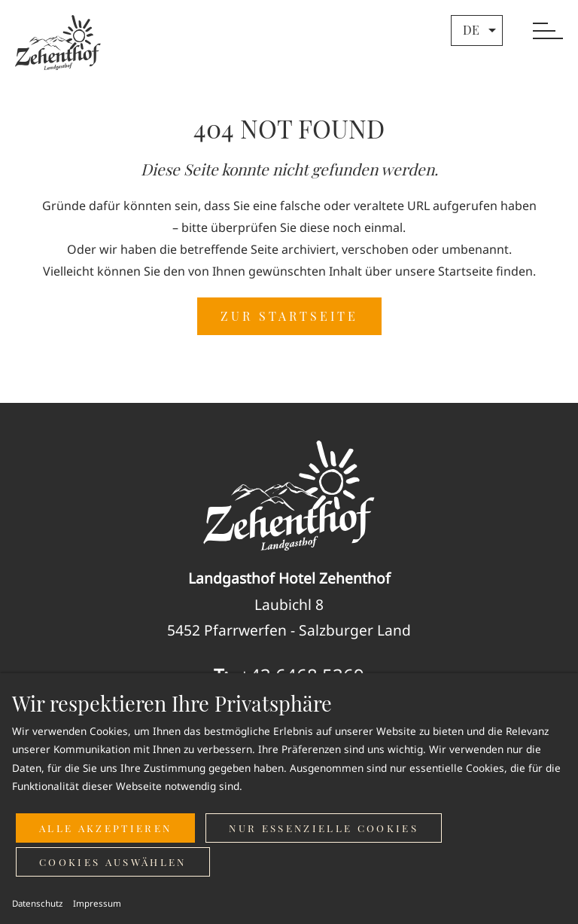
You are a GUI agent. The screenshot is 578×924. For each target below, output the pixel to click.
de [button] (481, 30)
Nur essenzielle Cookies (324, 828)
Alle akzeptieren (105, 828)
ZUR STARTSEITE (289, 316)
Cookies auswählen (113, 862)
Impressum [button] (97, 903)
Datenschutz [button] (37, 903)
